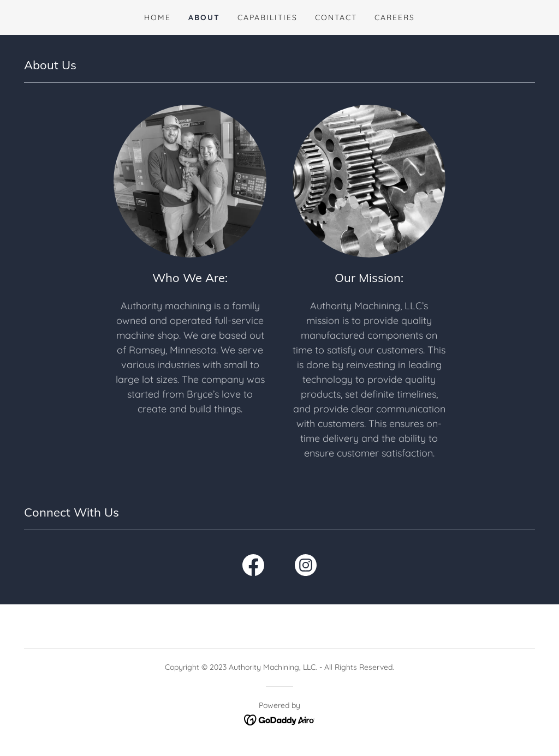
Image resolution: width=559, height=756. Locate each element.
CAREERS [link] (395, 17)
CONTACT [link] (336, 17)
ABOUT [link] (204, 17)
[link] (253, 567)
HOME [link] (157, 17)
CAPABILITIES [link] (267, 17)
